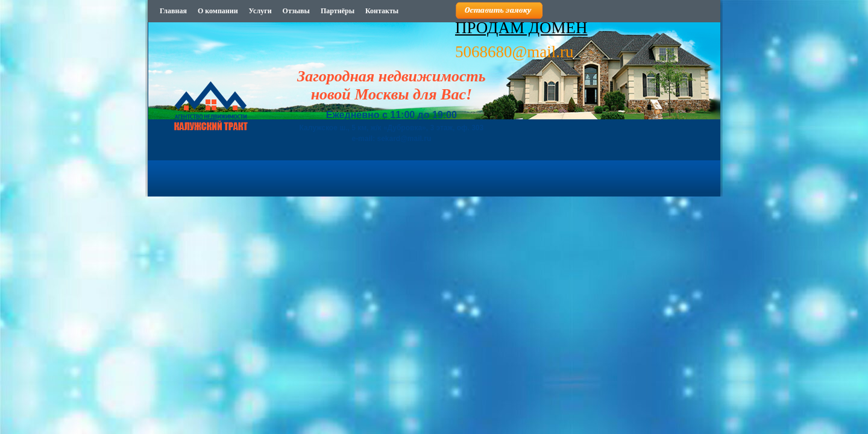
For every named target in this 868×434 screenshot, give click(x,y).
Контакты (382, 11)
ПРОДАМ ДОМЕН (521, 28)
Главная (173, 11)
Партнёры (338, 11)
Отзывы (296, 11)
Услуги (260, 11)
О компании (218, 11)
